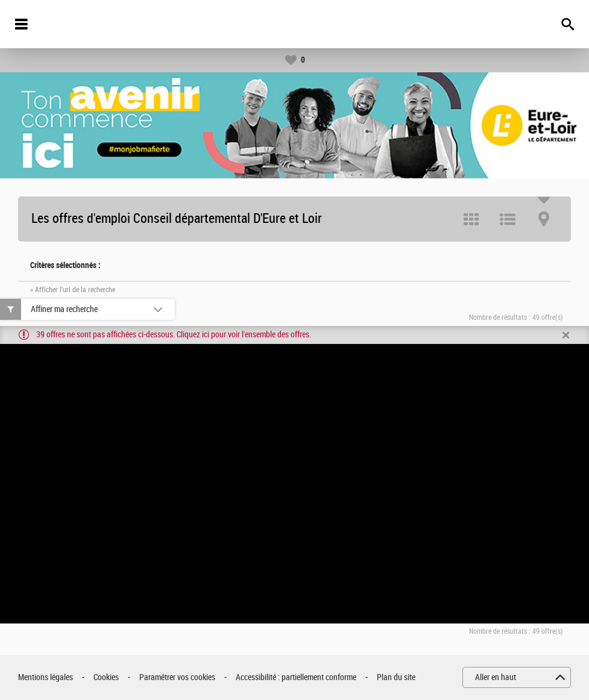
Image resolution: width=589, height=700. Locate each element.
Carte (544, 219)
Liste (508, 219)
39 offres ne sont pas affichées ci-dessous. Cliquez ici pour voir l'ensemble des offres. (174, 335)
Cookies (106, 677)
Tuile (471, 219)
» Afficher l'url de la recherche (73, 290)
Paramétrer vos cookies (177, 677)
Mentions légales (46, 677)
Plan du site (396, 677)
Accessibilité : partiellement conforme (296, 677)
